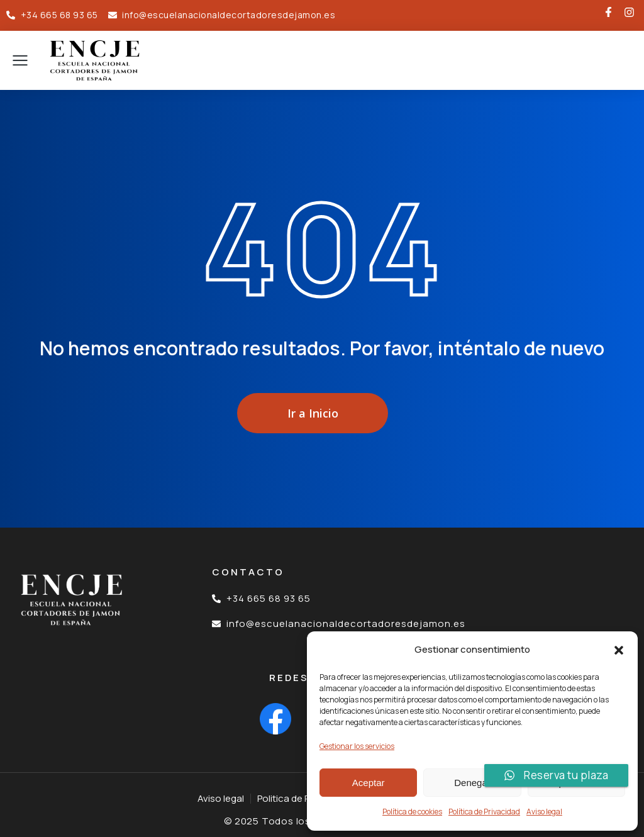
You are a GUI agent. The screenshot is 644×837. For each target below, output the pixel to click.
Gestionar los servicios (357, 746)
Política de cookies (412, 812)
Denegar (472, 783)
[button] (619, 650)
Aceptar (369, 783)
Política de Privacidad (484, 812)
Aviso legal (544, 812)
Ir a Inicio (313, 413)
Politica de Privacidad (303, 798)
